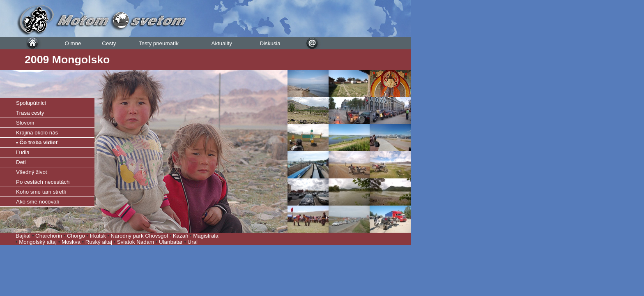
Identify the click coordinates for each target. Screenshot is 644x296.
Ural (193, 242)
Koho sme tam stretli (41, 192)
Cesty (109, 43)
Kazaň (181, 236)
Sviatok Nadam (136, 242)
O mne (73, 43)
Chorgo (76, 236)
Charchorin (49, 236)
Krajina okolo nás (37, 133)
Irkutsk (98, 236)
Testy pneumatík (159, 43)
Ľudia (23, 152)
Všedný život (32, 172)
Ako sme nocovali (37, 202)
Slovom (25, 123)
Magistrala (206, 236)
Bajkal (23, 236)
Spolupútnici (31, 103)
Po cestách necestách (43, 182)
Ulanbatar (171, 242)
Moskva (72, 242)
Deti (21, 162)
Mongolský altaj (39, 242)
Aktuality (222, 43)
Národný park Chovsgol (139, 236)
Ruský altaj (100, 242)
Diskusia (270, 43)
